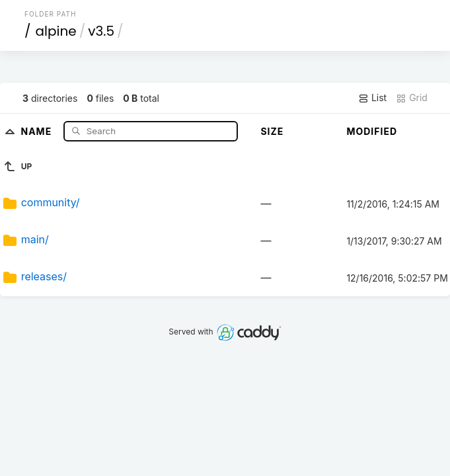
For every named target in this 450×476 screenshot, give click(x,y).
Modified (372, 131)
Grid (412, 98)
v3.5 (101, 31)
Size (272, 131)
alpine (56, 31)
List (372, 98)
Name (37, 131)
